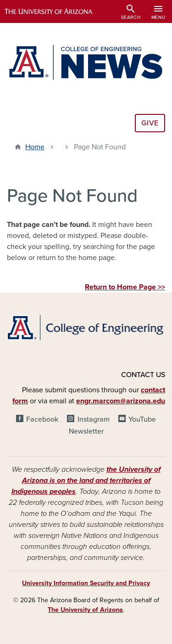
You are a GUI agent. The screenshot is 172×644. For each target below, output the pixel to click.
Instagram (94, 419)
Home (35, 147)
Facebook (42, 419)
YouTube (142, 419)
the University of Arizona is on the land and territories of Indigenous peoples (86, 480)
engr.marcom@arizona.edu (121, 401)
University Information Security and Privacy (86, 583)
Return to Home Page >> (125, 287)
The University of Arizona (85, 610)
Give (150, 123)
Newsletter (86, 431)
